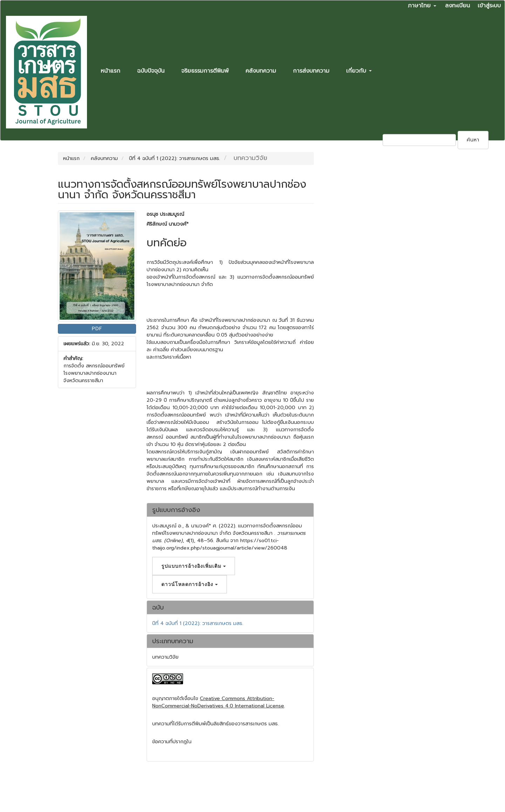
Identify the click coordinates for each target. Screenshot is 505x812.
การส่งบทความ (311, 71)
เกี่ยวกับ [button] (359, 71)
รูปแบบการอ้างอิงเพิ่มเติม (194, 566)
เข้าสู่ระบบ (489, 6)
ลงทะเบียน (457, 6)
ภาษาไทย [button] (422, 6)
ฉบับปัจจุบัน (151, 71)
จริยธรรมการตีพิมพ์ (205, 71)
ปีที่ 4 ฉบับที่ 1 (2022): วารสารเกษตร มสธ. (175, 158)
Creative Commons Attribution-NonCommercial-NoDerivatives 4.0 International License (218, 702)
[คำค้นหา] (419, 140)
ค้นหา (473, 140)
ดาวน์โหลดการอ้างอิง (190, 584)
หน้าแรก (110, 71)
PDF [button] (97, 329)
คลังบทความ (261, 71)
